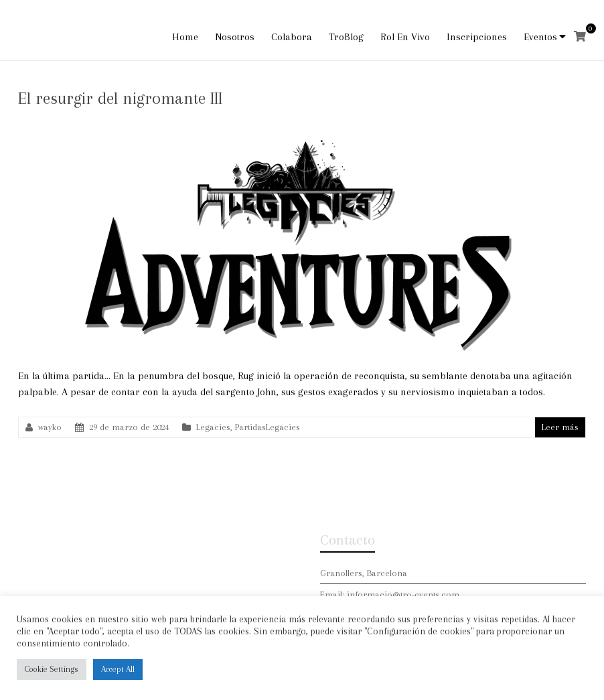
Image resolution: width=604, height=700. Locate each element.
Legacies (213, 427)
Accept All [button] (118, 669)
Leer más (560, 427)
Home (185, 37)
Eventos (540, 37)
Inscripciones (477, 37)
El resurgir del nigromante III (120, 98)
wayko (50, 427)
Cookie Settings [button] (52, 669)
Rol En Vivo (405, 37)
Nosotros (235, 37)
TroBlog (346, 37)
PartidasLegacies (268, 427)
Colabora (292, 37)
